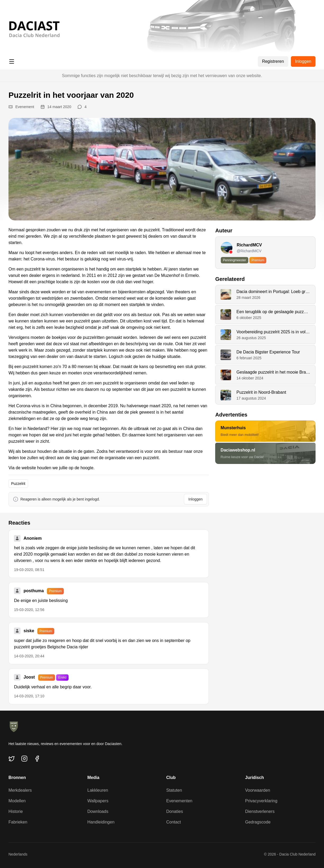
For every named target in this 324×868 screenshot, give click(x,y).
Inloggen (303, 61)
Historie (16, 811)
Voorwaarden (258, 790)
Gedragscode (258, 822)
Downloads (98, 811)
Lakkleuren (98, 790)
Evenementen (179, 801)
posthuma (34, 591)
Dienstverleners (260, 811)
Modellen (17, 801)
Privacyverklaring (261, 801)
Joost (29, 677)
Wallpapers (98, 801)
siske (29, 631)
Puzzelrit (18, 484)
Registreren (273, 61)
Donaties (175, 811)
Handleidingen (101, 822)
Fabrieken (18, 822)
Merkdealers (20, 790)
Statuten (174, 790)
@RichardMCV (249, 251)
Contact (174, 822)
